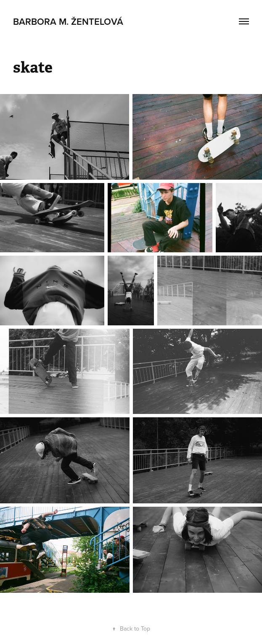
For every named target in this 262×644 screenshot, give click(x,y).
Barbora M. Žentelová (68, 21)
